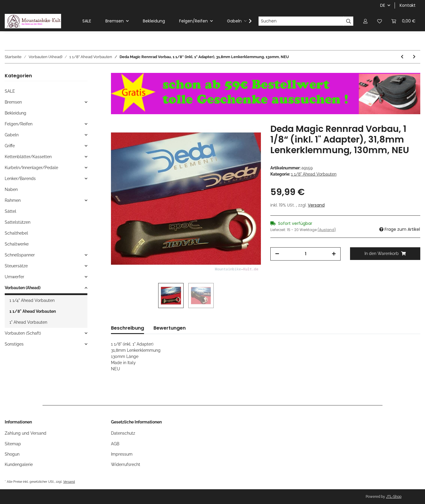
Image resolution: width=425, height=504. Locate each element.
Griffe (10, 146)
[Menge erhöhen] (334, 254)
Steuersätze (16, 266)
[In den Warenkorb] (385, 254)
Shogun (12, 454)
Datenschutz (123, 433)
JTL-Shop (394, 497)
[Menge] (305, 254)
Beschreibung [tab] (127, 328)
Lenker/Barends (20, 179)
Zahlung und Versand (26, 433)
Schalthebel (16, 233)
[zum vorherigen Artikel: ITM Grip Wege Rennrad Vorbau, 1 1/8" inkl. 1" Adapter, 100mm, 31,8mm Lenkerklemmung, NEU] (402, 57)
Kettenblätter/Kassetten (28, 157)
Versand (316, 205)
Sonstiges (14, 344)
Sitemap (13, 444)
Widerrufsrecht (126, 464)
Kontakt (408, 5)
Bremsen (13, 102)
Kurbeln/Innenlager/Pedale (31, 168)
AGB (115, 444)
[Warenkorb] (403, 21)
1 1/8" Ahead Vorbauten (314, 174)
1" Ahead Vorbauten (28, 322)
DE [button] (383, 5)
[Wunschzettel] (380, 21)
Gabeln (12, 135)
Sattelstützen (18, 222)
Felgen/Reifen (19, 124)
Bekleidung (15, 113)
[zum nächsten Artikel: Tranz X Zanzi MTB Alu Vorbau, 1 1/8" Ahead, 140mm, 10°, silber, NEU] (414, 57)
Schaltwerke (17, 244)
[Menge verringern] (277, 254)
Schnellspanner (20, 255)
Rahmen (13, 200)
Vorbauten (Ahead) (23, 288)
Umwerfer (14, 277)
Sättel (10, 211)
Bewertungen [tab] (170, 328)
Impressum (122, 454)
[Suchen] (301, 21)
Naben (11, 189)
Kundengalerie (19, 464)
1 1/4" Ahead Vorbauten (32, 300)
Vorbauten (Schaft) (23, 333)
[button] (365, 21)
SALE (10, 91)
